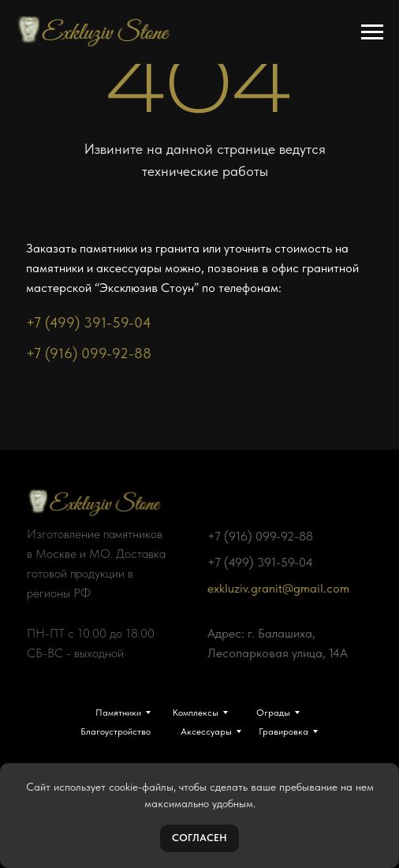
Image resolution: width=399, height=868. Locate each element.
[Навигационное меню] (372, 32)
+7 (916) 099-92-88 (89, 353)
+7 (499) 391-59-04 (89, 322)
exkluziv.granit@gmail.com (278, 588)
